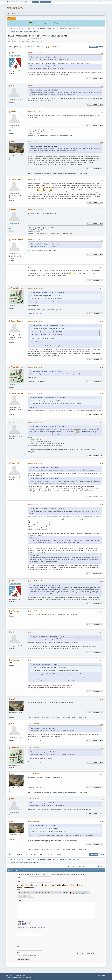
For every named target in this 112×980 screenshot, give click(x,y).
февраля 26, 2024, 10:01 (35, 267)
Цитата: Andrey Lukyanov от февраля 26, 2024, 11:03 (48, 325)
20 (53, 47)
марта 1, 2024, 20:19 (34, 748)
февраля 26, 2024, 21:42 (35, 463)
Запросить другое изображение (35, 928)
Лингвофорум (15, 8)
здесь (59, 23)
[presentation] (34, 941)
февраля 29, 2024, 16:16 (35, 632)
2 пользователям (33, 381)
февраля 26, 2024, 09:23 (35, 210)
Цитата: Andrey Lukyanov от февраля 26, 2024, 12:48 (48, 398)
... (24, 47)
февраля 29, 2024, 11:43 (35, 611)
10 (29, 47)
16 (42, 47)
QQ (89, 78)
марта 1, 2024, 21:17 (34, 774)
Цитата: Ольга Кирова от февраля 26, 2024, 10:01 (47, 427)
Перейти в (70, 866)
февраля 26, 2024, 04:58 (35, 142)
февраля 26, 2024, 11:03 (35, 288)
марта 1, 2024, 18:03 (34, 699)
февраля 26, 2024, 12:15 (35, 321)
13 (36, 47)
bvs (12, 86)
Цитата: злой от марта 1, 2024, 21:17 (44, 803)
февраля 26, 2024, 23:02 (35, 581)
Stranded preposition (81, 519)
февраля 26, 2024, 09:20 (35, 180)
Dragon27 (15, 463)
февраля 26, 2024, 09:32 (35, 240)
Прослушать (21, 928)
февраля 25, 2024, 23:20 (35, 86)
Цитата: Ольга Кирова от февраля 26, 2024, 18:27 (47, 509)
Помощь (98, 976)
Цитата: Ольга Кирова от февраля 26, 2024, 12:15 (47, 371)
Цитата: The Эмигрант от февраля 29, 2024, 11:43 (48, 636)
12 (33, 47)
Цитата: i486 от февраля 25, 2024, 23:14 (44, 90)
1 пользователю (32, 223)
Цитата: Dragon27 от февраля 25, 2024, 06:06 (46, 57)
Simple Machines (20, 976)
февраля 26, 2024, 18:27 (35, 393)
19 (51, 47)
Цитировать (97, 78)
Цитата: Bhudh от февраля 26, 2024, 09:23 (45, 244)
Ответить (94, 47)
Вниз (9, 47)
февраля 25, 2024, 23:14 (35, 53)
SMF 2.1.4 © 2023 (10, 976)
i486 (13, 53)
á (17, 890)
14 (38, 47)
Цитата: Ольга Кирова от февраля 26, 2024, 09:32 (47, 292)
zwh (13, 422)
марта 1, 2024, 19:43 (34, 724)
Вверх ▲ (104, 976)
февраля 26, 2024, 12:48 (35, 367)
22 (57, 47)
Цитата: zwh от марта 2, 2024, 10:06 (44, 826)
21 (55, 47)
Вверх (10, 855)
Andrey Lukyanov (18, 288)
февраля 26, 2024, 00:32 (35, 112)
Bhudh (14, 112)
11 (31, 47)
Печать (102, 47)
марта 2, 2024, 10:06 (34, 799)
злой (13, 142)
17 (45, 47)
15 (40, 47)
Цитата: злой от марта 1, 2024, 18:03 (44, 728)
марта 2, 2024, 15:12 (34, 821)
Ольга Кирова (17, 180)
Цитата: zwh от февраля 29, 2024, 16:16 (44, 664)
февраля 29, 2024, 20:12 (35, 660)
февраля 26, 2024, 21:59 (35, 504)
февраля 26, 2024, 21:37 (35, 422)
